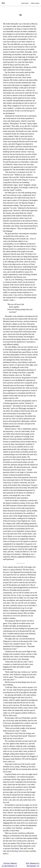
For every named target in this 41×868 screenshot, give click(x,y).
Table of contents (35, 3)
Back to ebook (25, 3)
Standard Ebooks (3, 3)
